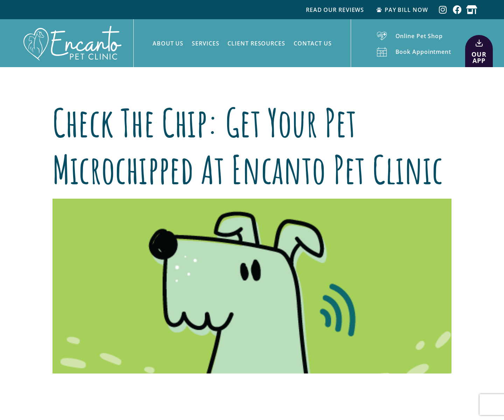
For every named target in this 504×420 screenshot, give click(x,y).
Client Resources (256, 43)
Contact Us (313, 43)
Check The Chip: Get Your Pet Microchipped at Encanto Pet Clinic (248, 146)
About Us (168, 43)
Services (205, 43)
